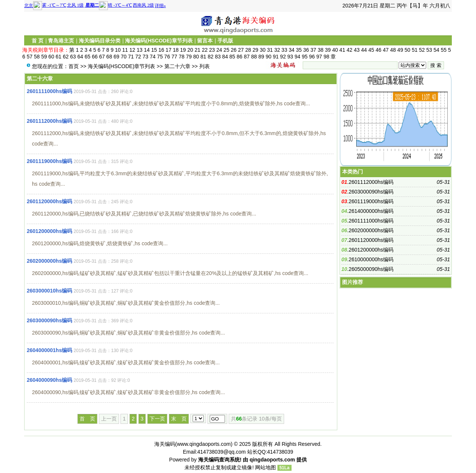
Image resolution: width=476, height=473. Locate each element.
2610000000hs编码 (371, 259)
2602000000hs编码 (49, 261)
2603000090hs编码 (49, 320)
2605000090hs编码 (371, 269)
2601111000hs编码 (49, 91)
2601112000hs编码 (49, 121)
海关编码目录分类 (100, 41)
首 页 (38, 41)
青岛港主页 (61, 41)
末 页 (179, 419)
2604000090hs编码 (49, 380)
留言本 (205, 41)
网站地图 (266, 467)
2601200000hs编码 (49, 231)
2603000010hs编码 (49, 291)
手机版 (225, 41)
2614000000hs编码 (371, 211)
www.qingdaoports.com (204, 444)
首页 (74, 66)
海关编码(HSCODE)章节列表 (159, 41)
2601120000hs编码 (49, 201)
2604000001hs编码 (49, 350)
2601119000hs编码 (49, 161)
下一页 (157, 419)
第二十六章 (177, 66)
